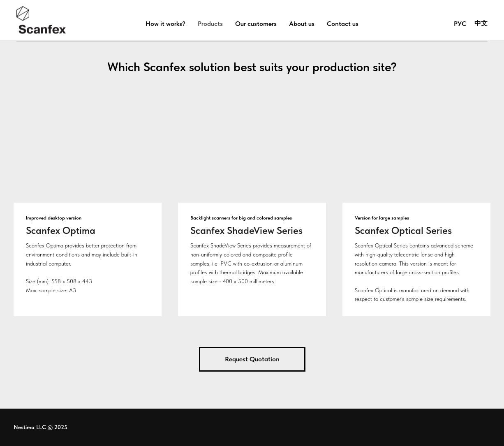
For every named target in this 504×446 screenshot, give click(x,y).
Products (210, 24)
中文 (481, 23)
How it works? (165, 24)
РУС (460, 24)
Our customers (256, 24)
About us (302, 24)
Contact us (343, 24)
